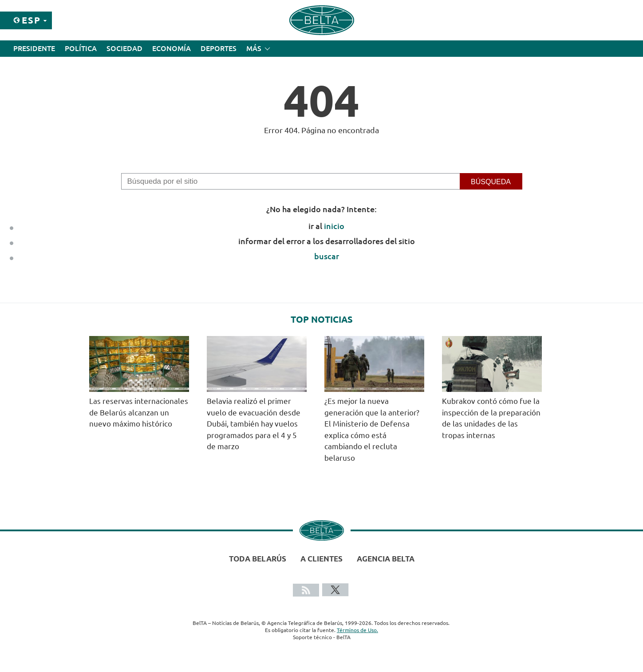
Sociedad (124, 48)
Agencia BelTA (386, 559)
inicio (334, 226)
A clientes (321, 559)
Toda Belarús (258, 559)
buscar (327, 256)
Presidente (34, 48)
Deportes (219, 48)
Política (81, 48)
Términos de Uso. (357, 630)
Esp (31, 20)
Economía (172, 48)
